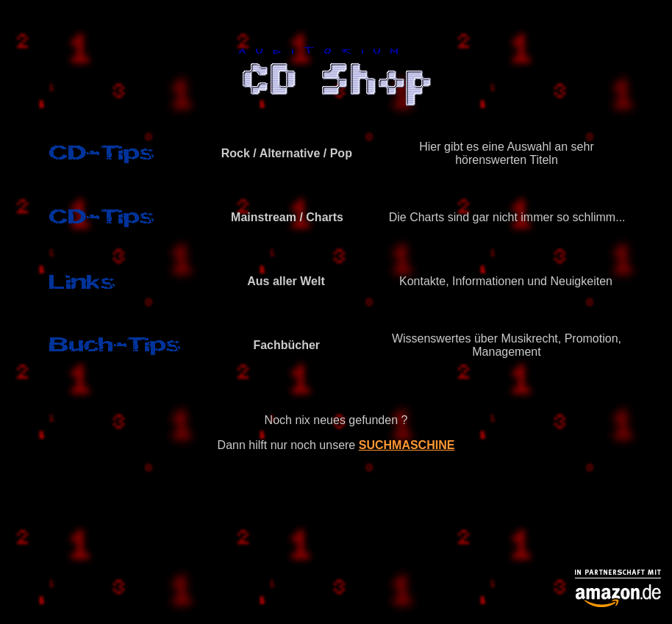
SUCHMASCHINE (407, 445)
